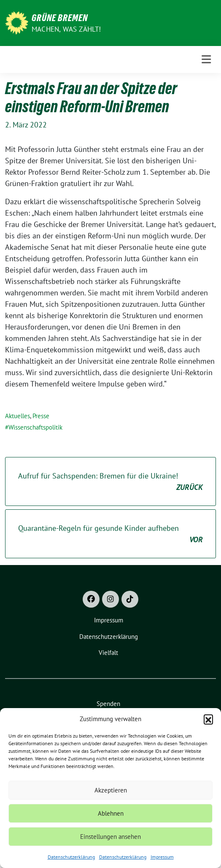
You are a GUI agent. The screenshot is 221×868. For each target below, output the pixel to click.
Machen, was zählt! (66, 29)
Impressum (162, 857)
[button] (208, 719)
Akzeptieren (111, 790)
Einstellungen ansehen (110, 837)
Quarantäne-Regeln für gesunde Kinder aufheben (110, 534)
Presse (41, 416)
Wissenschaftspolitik (35, 427)
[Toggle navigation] (206, 59)
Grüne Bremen (60, 18)
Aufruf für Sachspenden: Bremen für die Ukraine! (110, 482)
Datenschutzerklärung (71, 857)
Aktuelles (18, 416)
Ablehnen (111, 813)
